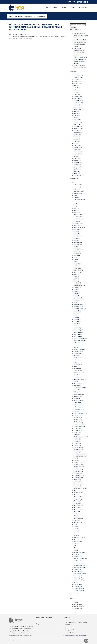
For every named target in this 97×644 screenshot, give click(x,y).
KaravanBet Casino (79, 394)
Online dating (77, 480)
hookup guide (78, 383)
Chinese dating (78, 354)
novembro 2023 (78, 103)
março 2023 (77, 120)
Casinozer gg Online (79, 349)
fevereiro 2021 (78, 160)
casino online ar (78, 334)
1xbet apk (76, 208)
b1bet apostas (78, 287)
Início (48, 8)
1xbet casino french (79, 225)
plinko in (76, 527)
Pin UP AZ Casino (78, 497)
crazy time (77, 356)
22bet (75, 257)
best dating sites (78, 304)
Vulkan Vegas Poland (79, 578)
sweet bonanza (78, 557)
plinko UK (76, 529)
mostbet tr (77, 458)
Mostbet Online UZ (79, 450)
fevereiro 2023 (78, 122)
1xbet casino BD (78, 223)
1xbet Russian (77, 253)
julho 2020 (77, 171)
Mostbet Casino (78, 428)
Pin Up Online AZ (78, 510)
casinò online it (78, 336)
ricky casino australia (79, 537)
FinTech (76, 366)
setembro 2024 (78, 81)
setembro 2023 (78, 107)
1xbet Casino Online (79, 227)
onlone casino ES (78, 482)
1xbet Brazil (77, 221)
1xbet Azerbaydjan (79, 219)
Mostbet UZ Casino (79, 463)
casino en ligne (78, 328)
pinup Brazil (77, 520)
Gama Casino (77, 375)
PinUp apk (76, 516)
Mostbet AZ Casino (79, 420)
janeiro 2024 (77, 98)
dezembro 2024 (78, 75)
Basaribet (76, 296)
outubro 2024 (77, 79)
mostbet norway (78, 448)
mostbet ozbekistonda (80, 454)
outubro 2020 (78, 165)
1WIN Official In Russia (80, 200)
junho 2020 (77, 173)
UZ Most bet (77, 561)
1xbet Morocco (78, 245)
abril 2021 (76, 156)
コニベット (77, 595)
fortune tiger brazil (79, 373)
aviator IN (76, 274)
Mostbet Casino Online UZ (81, 437)
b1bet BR (76, 289)
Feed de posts (78, 604)
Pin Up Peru (77, 512)
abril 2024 (76, 92)
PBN (75, 490)
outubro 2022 (77, 130)
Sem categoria (78, 542)
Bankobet (76, 294)
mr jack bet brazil (78, 473)
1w (74, 183)
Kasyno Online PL (79, 396)
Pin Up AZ (76, 495)
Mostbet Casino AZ (79, 430)
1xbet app (76, 210)
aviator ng (76, 281)
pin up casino (77, 503)
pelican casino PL (78, 492)
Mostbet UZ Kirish (79, 465)
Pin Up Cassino (78, 507)
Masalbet (76, 411)
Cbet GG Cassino (78, 351)
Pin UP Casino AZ (78, 505)
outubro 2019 (77, 175)
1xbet (75, 206)
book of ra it (77, 319)
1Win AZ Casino (78, 185)
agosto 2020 (77, 169)
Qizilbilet (76, 533)
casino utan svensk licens (81, 339)
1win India (76, 198)
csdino (76, 360)
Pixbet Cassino (78, 522)
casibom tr (77, 324)
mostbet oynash (78, 452)
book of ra (77, 317)
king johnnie (77, 398)
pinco (75, 514)
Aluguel (72, 8)
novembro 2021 (78, 154)
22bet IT (76, 262)
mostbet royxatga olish (80, 456)
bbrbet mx (77, 300)
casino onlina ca (78, 332)
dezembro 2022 (78, 126)
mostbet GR (77, 441)
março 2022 (77, 145)
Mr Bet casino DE (78, 471)
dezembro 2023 (78, 101)
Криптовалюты (78, 586)
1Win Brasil (77, 189)
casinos (76, 347)
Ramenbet (76, 535)
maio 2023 (77, 116)
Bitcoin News (77, 311)
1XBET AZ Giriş (78, 215)
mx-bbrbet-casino (79, 475)
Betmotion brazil (78, 307)
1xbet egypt (77, 230)
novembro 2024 (78, 77)
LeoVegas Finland (79, 401)
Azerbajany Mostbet (79, 285)
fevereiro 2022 (78, 148)
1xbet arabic (77, 213)
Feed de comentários (80, 607)
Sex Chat (76, 544)
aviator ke (76, 277)
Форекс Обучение (79, 591)
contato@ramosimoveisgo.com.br (79, 635)
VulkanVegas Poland (79, 580)
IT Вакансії (77, 392)
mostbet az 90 (78, 418)
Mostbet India (77, 443)
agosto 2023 (77, 109)
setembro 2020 (78, 167)
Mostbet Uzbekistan (79, 467)
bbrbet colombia (78, 298)
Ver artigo (29, 39)
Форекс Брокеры (79, 589)
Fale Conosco (83, 8)
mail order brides (78, 407)
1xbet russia (77, 251)
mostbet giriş (77, 439)
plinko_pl (76, 531)
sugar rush (77, 554)
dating (75, 362)
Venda (64, 8)
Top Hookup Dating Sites (80, 559)
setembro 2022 (78, 133)
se (74, 539)
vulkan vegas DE (78, 571)
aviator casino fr (78, 272)
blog (75, 315)
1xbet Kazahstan (78, 236)
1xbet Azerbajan (78, 217)
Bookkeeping (77, 321)
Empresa (56, 8)
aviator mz (77, 279)
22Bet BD (76, 260)
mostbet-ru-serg (78, 469)
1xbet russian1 (77, 255)
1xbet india (77, 234)
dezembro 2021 (78, 152)
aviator (75, 266)
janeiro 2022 (77, 150)
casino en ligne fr (78, 330)
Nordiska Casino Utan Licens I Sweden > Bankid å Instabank (81, 36)
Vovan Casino (77, 569)
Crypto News (77, 358)
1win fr (75, 195)
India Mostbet (77, 386)
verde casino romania (80, 567)
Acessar (76, 602)
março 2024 (77, 94)
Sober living (77, 550)
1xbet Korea (77, 238)
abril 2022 (76, 143)
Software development (80, 552)
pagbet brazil (77, 486)
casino (75, 326)
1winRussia (77, 204)
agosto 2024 (77, 83)
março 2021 (77, 158)
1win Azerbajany (78, 187)
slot (75, 546)
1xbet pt (76, 247)
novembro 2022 (78, 128)
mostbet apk (77, 416)
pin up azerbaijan (78, 499)
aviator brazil (77, 268)
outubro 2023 (77, 105)
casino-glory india (79, 345)
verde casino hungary (80, 563)
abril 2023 (76, 118)
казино (76, 582)
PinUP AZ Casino (78, 518)
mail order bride (78, 405)
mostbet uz (77, 460)
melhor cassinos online (80, 413)
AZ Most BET (77, 283)
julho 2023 (77, 111)
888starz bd (77, 264)
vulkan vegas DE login (80, 574)
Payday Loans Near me (80, 488)
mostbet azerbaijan (79, 424)
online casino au (78, 477)
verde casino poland (79, 565)
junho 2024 (77, 88)
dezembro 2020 (78, 163)
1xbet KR (76, 240)
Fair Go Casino (78, 364)
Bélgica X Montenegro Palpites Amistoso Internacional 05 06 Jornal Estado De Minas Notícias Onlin (35, 27)
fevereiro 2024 (78, 96)
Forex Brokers (78, 369)
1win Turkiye (77, 202)
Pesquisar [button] (74, 27)
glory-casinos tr (78, 377)
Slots (75, 548)
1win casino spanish (79, 193)
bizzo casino (77, 313)
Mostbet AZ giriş (78, 422)
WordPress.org (78, 609)
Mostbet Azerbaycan (79, 426)
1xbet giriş (76, 232)
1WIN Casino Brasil (79, 191)
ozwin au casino (78, 484)
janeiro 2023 (77, 124)
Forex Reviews (78, 371)
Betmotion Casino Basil (80, 309)
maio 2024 (77, 90)
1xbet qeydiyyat (78, 249)
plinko (75, 524)
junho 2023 (77, 113)
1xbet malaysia (78, 242)
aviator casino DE (78, 270)
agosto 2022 (77, 135)
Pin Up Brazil (77, 501)
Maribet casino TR (79, 409)
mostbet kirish (78, 445)
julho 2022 (77, 137)
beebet (76, 302)
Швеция (76, 593)
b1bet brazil (77, 292)
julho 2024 (77, 86)
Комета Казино (78, 584)
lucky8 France (78, 403)
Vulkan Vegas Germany (80, 576)
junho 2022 (77, 139)
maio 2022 (77, 141)
